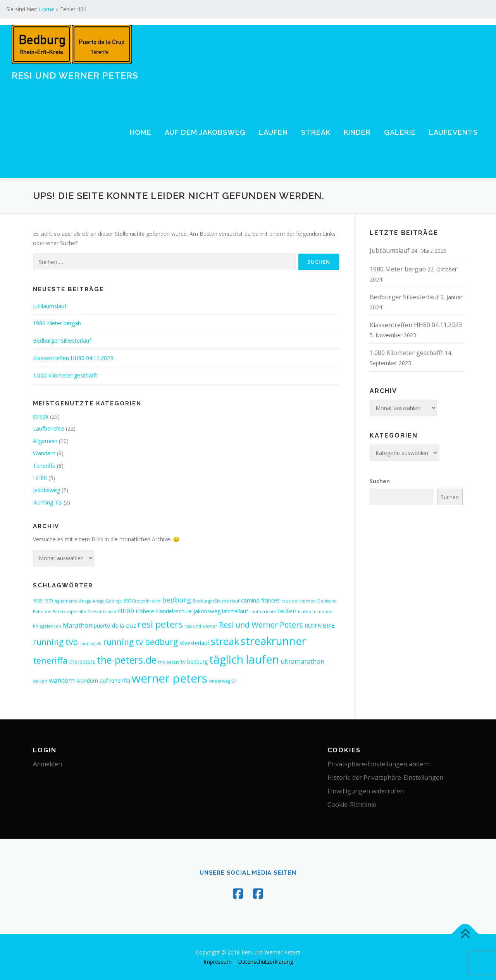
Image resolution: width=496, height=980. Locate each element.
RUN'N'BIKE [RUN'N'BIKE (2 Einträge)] (320, 626)
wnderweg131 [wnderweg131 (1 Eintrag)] (223, 681)
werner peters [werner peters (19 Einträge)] (170, 678)
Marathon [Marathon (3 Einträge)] (77, 625)
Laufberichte (49, 428)
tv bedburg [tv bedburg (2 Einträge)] (194, 662)
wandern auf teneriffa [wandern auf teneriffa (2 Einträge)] (103, 681)
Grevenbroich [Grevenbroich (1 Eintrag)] (102, 612)
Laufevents (453, 132)
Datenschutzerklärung (265, 962)
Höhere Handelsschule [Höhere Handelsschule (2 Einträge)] (164, 611)
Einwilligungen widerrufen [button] (366, 791)
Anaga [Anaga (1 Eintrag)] (85, 601)
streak (41, 416)
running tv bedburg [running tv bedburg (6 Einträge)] (140, 642)
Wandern (44, 453)
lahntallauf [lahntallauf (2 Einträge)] (235, 611)
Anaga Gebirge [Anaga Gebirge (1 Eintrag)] (107, 601)
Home (46, 9)
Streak (316, 132)
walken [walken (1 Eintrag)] (40, 681)
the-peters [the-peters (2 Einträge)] (82, 662)
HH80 (40, 478)
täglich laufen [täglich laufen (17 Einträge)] (244, 659)
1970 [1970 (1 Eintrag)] (48, 601)
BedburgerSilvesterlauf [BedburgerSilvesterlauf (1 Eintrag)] (216, 601)
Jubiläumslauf (50, 306)
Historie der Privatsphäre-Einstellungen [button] (385, 777)
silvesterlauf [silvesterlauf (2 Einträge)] (194, 643)
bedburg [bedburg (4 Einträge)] (177, 600)
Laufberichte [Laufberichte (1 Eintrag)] (263, 612)
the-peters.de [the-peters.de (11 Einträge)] (127, 660)
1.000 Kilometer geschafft (65, 375)
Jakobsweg (46, 490)
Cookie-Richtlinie (352, 805)
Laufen (273, 132)
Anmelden (47, 764)
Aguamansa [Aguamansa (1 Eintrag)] (66, 601)
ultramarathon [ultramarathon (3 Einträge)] (302, 661)
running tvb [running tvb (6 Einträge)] (55, 642)
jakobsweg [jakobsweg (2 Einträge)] (207, 611)
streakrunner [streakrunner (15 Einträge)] (273, 641)
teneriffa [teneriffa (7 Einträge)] (50, 660)
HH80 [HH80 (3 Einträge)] (126, 611)
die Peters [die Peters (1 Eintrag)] (55, 612)
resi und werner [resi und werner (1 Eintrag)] (201, 626)
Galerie (400, 132)
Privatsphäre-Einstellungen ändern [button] (379, 764)
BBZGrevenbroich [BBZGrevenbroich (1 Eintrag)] (142, 601)
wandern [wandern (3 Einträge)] (62, 680)
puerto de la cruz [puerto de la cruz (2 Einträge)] (115, 626)
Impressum (218, 962)
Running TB (47, 502)
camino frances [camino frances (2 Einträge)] (260, 600)
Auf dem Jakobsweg (205, 132)
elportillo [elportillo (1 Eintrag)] (77, 612)
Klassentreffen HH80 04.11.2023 (73, 358)
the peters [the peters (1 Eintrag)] (169, 662)
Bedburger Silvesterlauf (62, 341)
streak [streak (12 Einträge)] (225, 641)
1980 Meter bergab (57, 323)
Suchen (380, 481)
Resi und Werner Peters (75, 75)
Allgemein (45, 441)
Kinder (357, 132)
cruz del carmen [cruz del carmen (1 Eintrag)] (299, 601)
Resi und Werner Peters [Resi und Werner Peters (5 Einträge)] (261, 625)
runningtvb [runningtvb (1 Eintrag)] (90, 644)
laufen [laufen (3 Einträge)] (287, 611)
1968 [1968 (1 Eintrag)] (38, 601)
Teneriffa (44, 466)
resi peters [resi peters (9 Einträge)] (160, 624)
